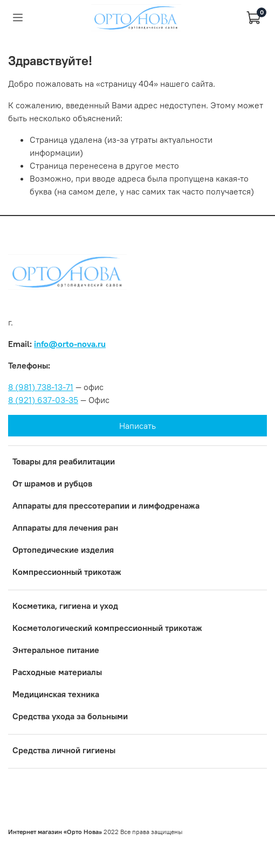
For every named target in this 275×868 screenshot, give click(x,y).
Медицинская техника (56, 694)
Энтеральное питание (56, 650)
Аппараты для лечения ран (65, 527)
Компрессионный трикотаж (67, 572)
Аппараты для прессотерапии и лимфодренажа (106, 505)
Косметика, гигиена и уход (65, 606)
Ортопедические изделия (63, 550)
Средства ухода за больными (70, 716)
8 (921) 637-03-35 (43, 400)
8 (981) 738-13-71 (41, 387)
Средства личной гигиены (64, 750)
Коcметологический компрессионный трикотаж (107, 628)
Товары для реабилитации (64, 461)
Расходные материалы (57, 672)
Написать (137, 426)
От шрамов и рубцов (52, 483)
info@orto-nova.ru (70, 344)
